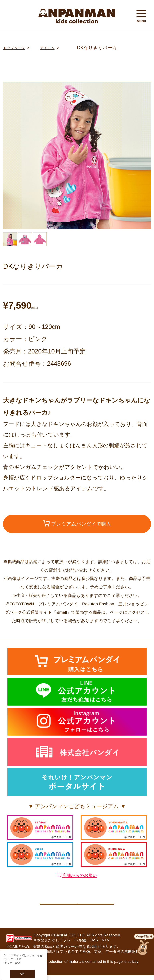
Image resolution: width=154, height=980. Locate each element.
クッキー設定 (77, 906)
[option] (77, 155)
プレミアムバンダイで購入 (77, 525)
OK (22, 974)
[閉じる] (41, 956)
